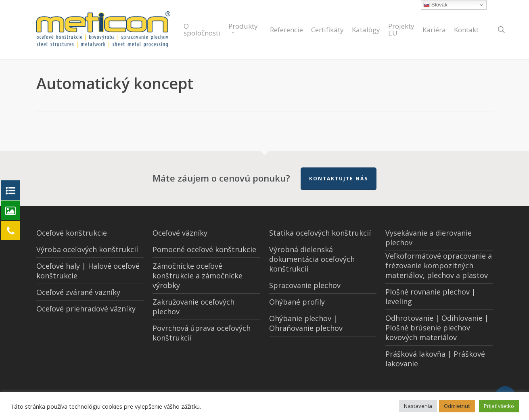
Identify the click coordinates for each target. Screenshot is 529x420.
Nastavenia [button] (418, 406)
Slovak (435, 5)
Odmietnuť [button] (457, 406)
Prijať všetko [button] (499, 406)
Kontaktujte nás (339, 179)
